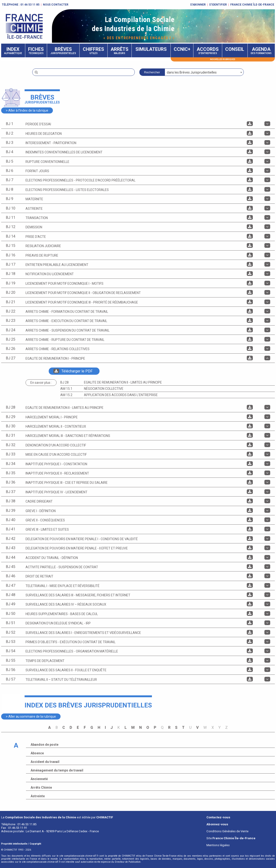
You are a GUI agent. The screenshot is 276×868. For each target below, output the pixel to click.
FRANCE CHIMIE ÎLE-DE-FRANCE (252, 5)
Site (231, 838)
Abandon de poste (45, 745)
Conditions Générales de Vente (227, 831)
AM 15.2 (66, 395)
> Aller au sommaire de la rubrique (31, 716)
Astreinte (38, 796)
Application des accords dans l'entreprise (121, 395)
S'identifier (218, 5)
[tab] (138, 124)
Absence (37, 753)
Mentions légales (218, 845)
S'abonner (198, 5)
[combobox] (204, 72)
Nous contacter (56, 5)
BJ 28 (64, 382)
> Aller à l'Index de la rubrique (27, 110)
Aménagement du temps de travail (57, 770)
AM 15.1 (66, 389)
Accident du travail (45, 762)
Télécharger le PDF (73, 371)
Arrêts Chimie (41, 787)
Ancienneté (39, 779)
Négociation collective (104, 389)
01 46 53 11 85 (30, 5)
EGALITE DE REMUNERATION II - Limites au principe (123, 382)
